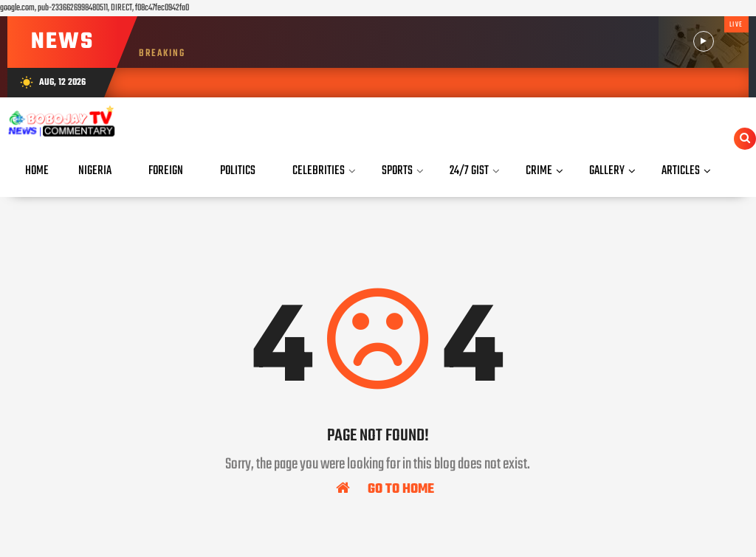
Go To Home (385, 488)
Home (37, 171)
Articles (681, 171)
